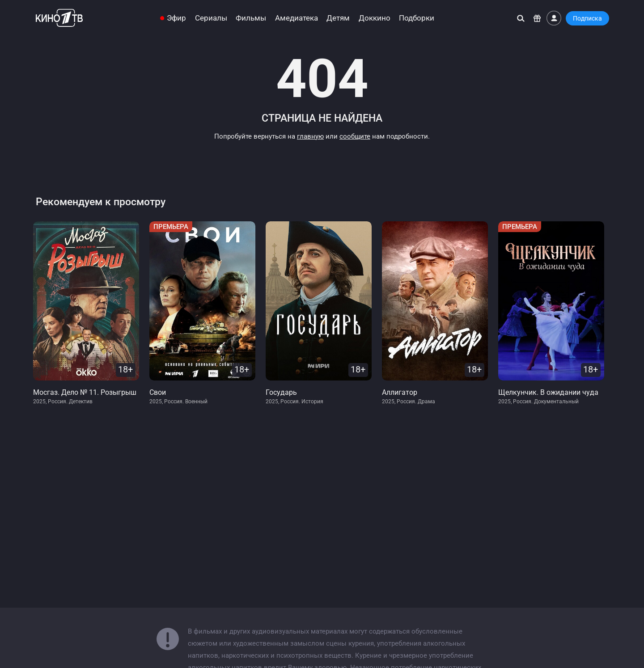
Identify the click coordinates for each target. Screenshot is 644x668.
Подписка (587, 18)
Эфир (176, 18)
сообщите (355, 136)
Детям (338, 18)
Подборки (417, 18)
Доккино (375, 18)
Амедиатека (297, 18)
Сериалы (211, 18)
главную (310, 136)
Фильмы (251, 18)
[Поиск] (521, 18)
